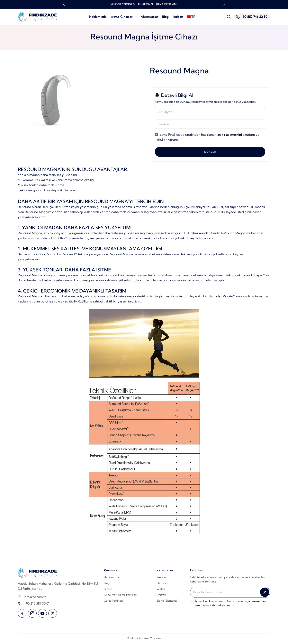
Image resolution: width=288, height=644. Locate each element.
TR (193, 17)
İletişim (178, 17)
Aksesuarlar (149, 17)
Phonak (161, 583)
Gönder (210, 152)
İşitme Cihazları (124, 17)
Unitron (161, 595)
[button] (64, 4)
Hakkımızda (98, 17)
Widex (161, 589)
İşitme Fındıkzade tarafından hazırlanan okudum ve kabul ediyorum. (207, 137)
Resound (162, 577)
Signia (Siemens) (167, 601)
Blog (165, 17)
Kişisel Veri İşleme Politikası (120, 595)
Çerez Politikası (113, 601)
